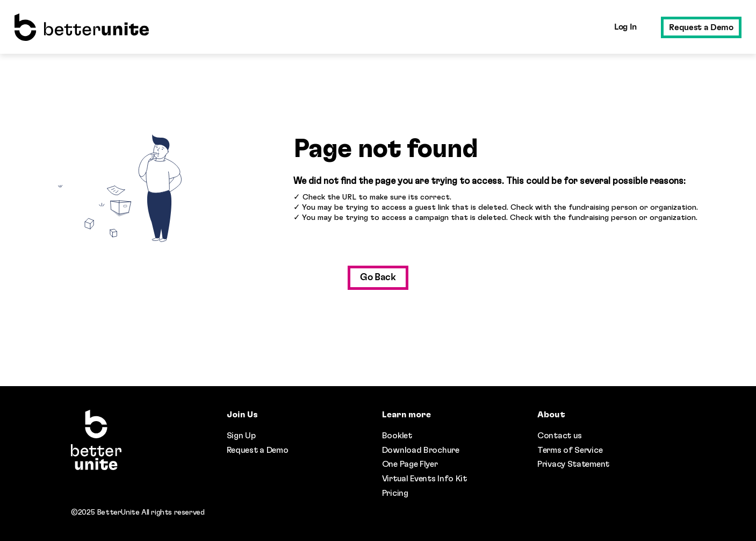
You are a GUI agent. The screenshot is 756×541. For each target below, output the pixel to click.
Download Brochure (421, 450)
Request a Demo (701, 27)
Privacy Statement (573, 464)
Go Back (378, 277)
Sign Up (241, 436)
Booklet (397, 436)
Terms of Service (570, 450)
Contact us (560, 436)
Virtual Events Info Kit (424, 479)
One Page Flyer (410, 464)
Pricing (395, 493)
